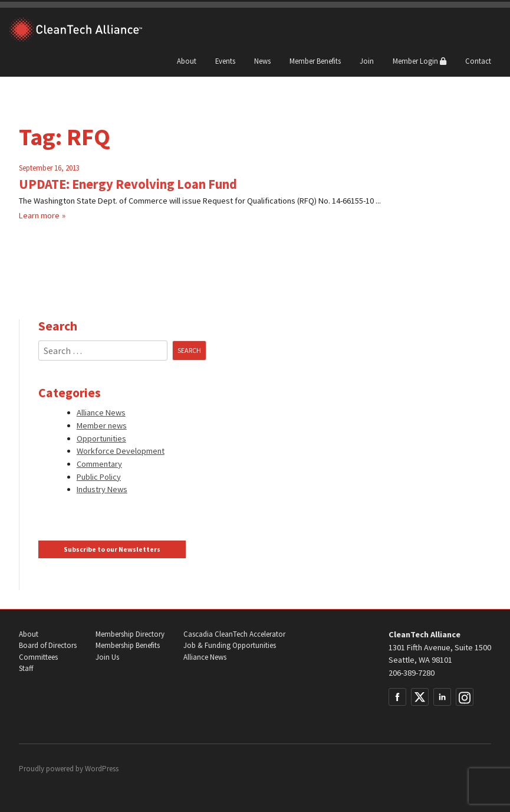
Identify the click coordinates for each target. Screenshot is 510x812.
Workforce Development (121, 451)
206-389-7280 (412, 673)
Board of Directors (48, 645)
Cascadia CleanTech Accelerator (234, 634)
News (262, 61)
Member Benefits (315, 61)
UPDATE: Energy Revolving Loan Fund (128, 184)
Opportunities (101, 438)
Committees (38, 657)
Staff (26, 668)
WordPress (102, 769)
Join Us (107, 657)
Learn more (39, 215)
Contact (478, 61)
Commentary (99, 464)
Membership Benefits (128, 645)
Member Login (419, 61)
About (187, 61)
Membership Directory (130, 634)
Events (225, 61)
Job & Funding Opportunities (230, 645)
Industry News (102, 489)
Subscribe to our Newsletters (112, 549)
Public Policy (99, 477)
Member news (102, 425)
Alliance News (101, 412)
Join (367, 61)
